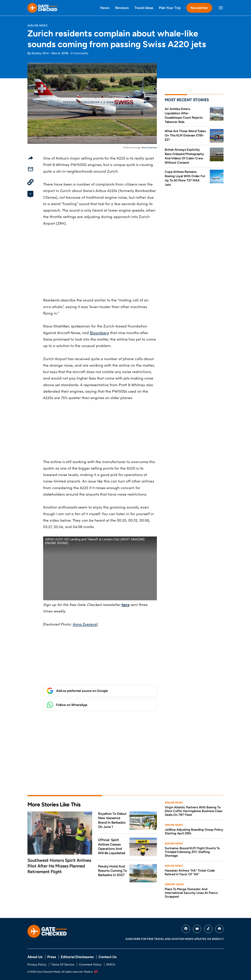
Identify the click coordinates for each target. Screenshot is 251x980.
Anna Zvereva (149, 147)
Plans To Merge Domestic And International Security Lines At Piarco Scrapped (191, 893)
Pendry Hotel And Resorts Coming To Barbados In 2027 (112, 871)
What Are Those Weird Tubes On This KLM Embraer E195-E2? (185, 135)
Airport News (174, 884)
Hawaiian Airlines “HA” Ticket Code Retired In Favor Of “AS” (190, 872)
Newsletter (199, 8)
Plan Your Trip (170, 8)
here (125, 604)
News (105, 8)
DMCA (111, 964)
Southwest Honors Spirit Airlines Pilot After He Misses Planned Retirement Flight (59, 866)
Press (52, 957)
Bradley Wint (40, 53)
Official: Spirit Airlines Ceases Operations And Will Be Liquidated (112, 846)
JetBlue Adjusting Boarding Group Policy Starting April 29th (194, 831)
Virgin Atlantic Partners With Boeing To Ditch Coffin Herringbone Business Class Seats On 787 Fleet (193, 811)
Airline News (38, 25)
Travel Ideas (144, 8)
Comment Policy (90, 964)
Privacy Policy (37, 964)
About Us (35, 957)
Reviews (122, 8)
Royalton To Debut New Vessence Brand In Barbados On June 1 (112, 820)
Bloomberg (99, 333)
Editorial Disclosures (77, 957)
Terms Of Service (63, 964)
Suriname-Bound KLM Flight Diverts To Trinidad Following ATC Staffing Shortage (192, 852)
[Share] (31, 158)
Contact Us (107, 957)
